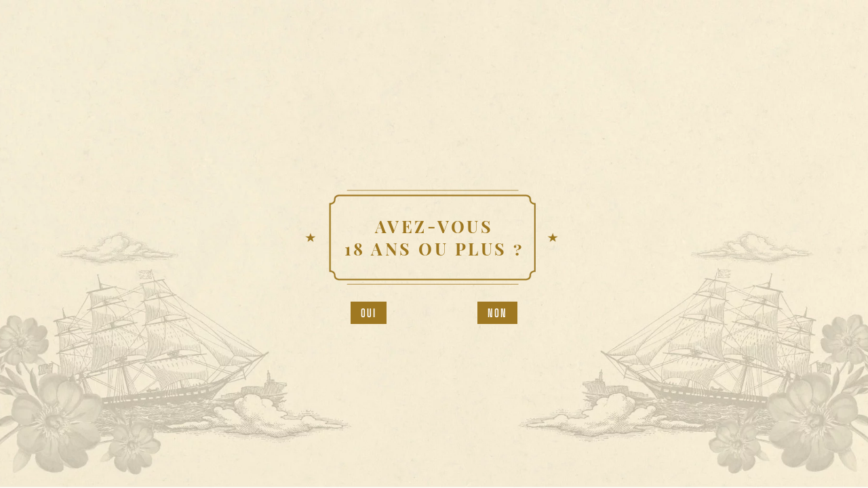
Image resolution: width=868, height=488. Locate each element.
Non (498, 313)
